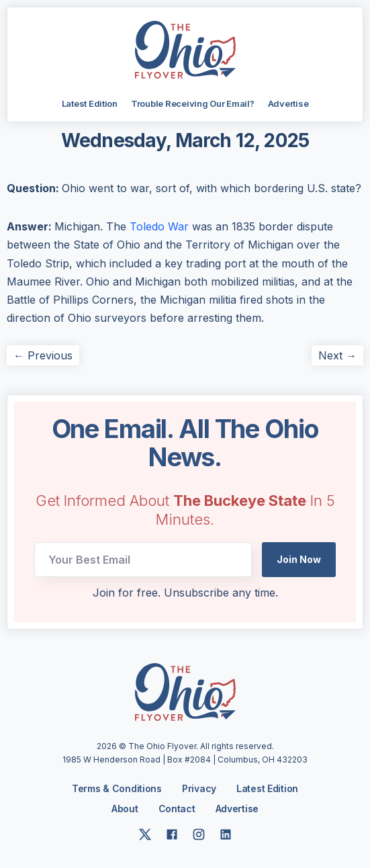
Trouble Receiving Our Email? (193, 103)
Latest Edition (90, 103)
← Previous (43, 355)
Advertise (288, 103)
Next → (337, 355)
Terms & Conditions (117, 788)
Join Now (299, 559)
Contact (177, 809)
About (125, 809)
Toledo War (159, 226)
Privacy (199, 788)
